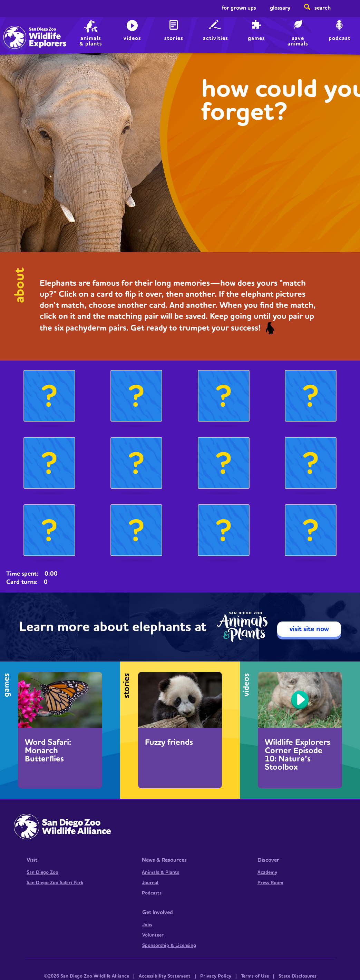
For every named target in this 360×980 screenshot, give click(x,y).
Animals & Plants (160, 872)
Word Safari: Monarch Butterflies (48, 751)
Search (323, 8)
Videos (132, 38)
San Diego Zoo (42, 872)
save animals (298, 41)
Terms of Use (255, 976)
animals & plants (91, 41)
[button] (49, 397)
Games (256, 38)
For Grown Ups (239, 8)
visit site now (309, 629)
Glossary (280, 8)
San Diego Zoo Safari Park (55, 883)
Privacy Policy (216, 976)
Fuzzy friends (169, 742)
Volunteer (153, 935)
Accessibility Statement (165, 976)
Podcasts (152, 893)
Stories (174, 38)
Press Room (270, 883)
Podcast (339, 38)
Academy (267, 872)
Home (21, 29)
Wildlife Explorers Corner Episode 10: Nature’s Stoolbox (298, 755)
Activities (216, 38)
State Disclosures (298, 976)
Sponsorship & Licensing (169, 946)
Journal (150, 883)
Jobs (147, 925)
